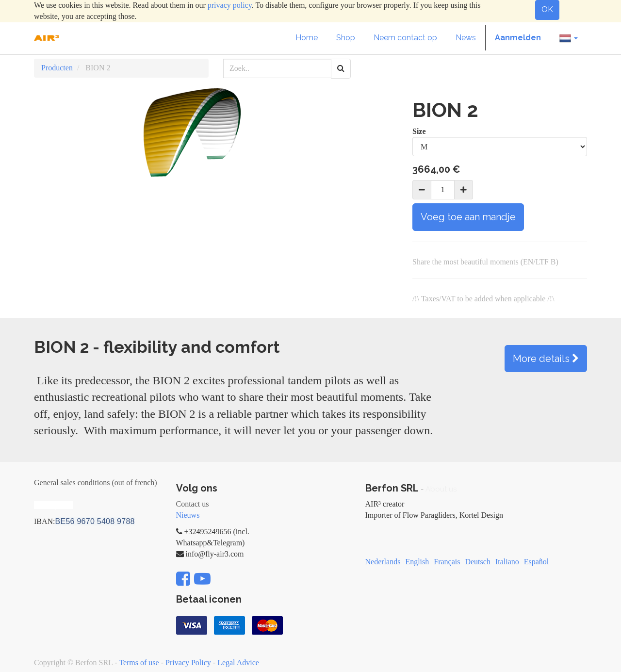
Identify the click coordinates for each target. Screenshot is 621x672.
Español (537, 562)
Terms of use (139, 663)
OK (547, 9)
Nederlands (383, 562)
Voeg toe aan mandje (468, 217)
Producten (57, 68)
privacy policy (230, 5)
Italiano (507, 562)
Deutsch (477, 562)
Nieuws (188, 515)
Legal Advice (238, 663)
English (417, 562)
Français (447, 562)
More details (546, 359)
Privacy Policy (188, 663)
